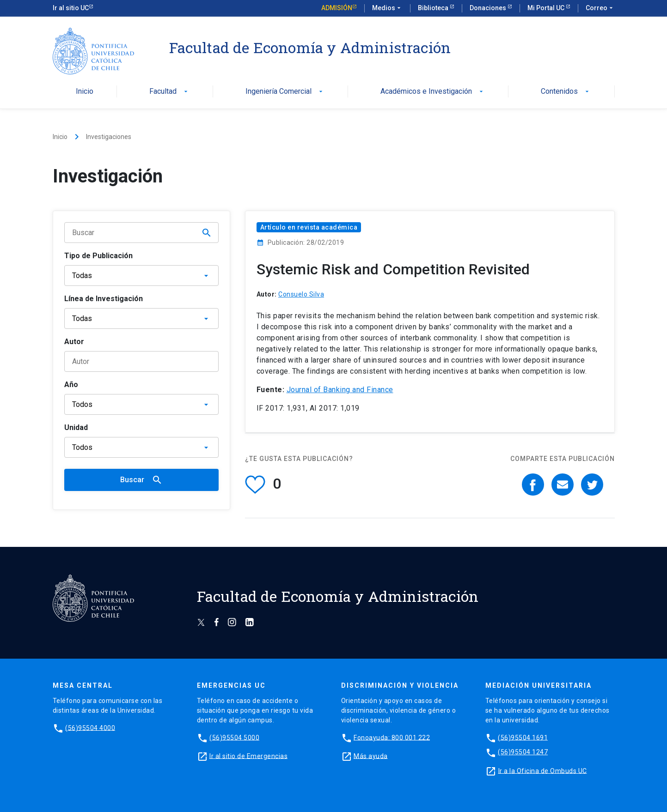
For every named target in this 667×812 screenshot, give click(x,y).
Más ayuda (371, 756)
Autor (74, 342)
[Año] (141, 404)
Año (71, 385)
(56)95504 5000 (234, 737)
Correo (600, 8)
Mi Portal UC (547, 8)
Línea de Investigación (104, 299)
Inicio (85, 92)
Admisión (337, 8)
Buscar (141, 480)
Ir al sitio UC (71, 8)
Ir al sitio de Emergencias (248, 756)
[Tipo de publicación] (141, 276)
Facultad (169, 92)
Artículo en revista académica (309, 227)
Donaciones (489, 8)
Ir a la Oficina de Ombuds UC (543, 770)
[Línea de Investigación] (141, 318)
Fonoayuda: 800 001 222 (392, 737)
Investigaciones (109, 137)
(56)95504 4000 (90, 727)
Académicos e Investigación (433, 92)
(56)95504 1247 (523, 752)
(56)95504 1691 (523, 737)
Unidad (76, 427)
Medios (387, 8)
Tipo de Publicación (98, 256)
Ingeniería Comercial (285, 92)
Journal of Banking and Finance (340, 390)
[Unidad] (141, 447)
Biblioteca (434, 8)
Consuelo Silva (301, 294)
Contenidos (566, 92)
